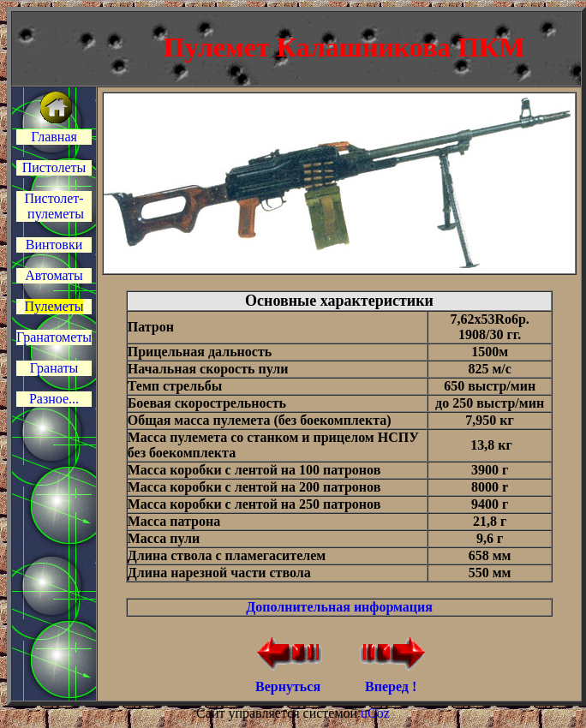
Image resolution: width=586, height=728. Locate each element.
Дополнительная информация (339, 607)
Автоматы (54, 275)
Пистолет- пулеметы (54, 206)
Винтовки (54, 245)
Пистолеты (54, 167)
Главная (54, 137)
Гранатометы (54, 337)
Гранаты (54, 368)
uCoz (375, 713)
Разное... (54, 399)
